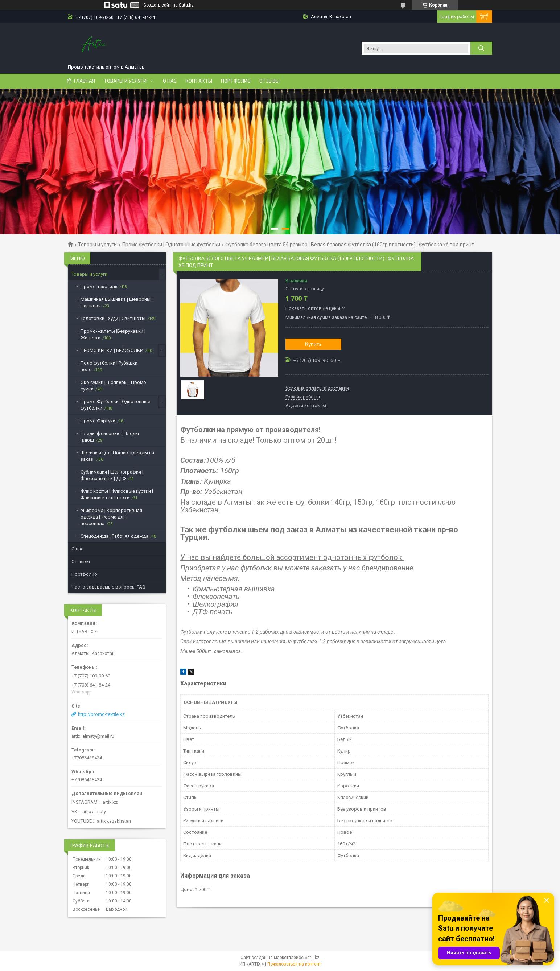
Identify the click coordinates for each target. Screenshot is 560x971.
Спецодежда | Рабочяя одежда (114, 536)
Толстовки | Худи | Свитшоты (113, 318)
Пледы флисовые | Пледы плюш (110, 437)
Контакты (199, 81)
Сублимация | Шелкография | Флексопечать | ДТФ (112, 475)
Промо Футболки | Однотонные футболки (171, 245)
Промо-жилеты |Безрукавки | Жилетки (113, 334)
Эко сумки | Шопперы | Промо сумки (113, 386)
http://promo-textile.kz (101, 714)
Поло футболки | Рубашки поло (109, 366)
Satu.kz (312, 958)
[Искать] (481, 48)
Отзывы (269, 81)
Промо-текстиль (99, 286)
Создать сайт (157, 5)
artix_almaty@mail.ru (93, 736)
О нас (170, 81)
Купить (313, 344)
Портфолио (236, 81)
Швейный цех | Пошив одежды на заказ (117, 456)
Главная (85, 81)
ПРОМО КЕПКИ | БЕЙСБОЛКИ (112, 350)
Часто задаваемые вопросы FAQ (108, 587)
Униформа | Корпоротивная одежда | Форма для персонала (111, 517)
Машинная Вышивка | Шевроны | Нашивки (117, 302)
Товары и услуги (125, 81)
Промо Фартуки (98, 421)
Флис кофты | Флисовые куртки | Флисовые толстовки (117, 494)
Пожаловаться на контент (294, 964)
